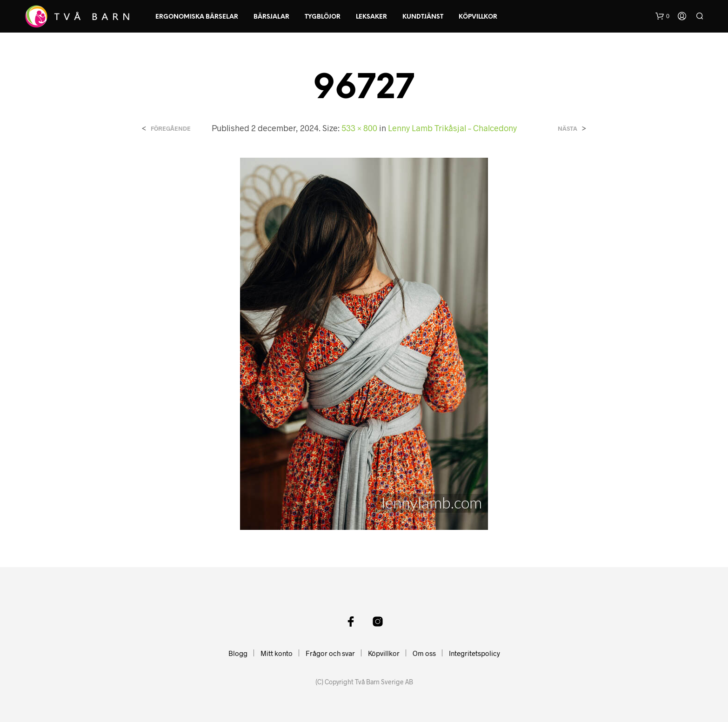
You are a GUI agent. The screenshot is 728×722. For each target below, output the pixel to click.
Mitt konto (277, 653)
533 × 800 (359, 128)
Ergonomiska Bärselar (197, 17)
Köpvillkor (478, 17)
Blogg (238, 653)
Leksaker (371, 17)
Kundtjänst (423, 17)
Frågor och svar (330, 653)
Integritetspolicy (474, 653)
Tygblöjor (323, 17)
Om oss (424, 653)
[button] (662, 16)
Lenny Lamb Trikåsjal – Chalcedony (452, 128)
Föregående (171, 129)
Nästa (568, 129)
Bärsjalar (271, 17)
